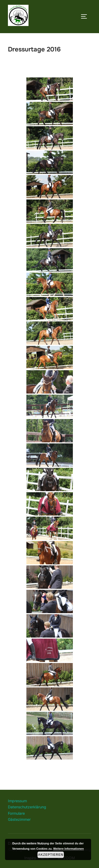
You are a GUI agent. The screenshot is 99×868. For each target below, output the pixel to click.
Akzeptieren (51, 855)
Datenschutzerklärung (27, 807)
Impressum (17, 801)
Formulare (16, 813)
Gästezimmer (19, 819)
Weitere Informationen (69, 849)
